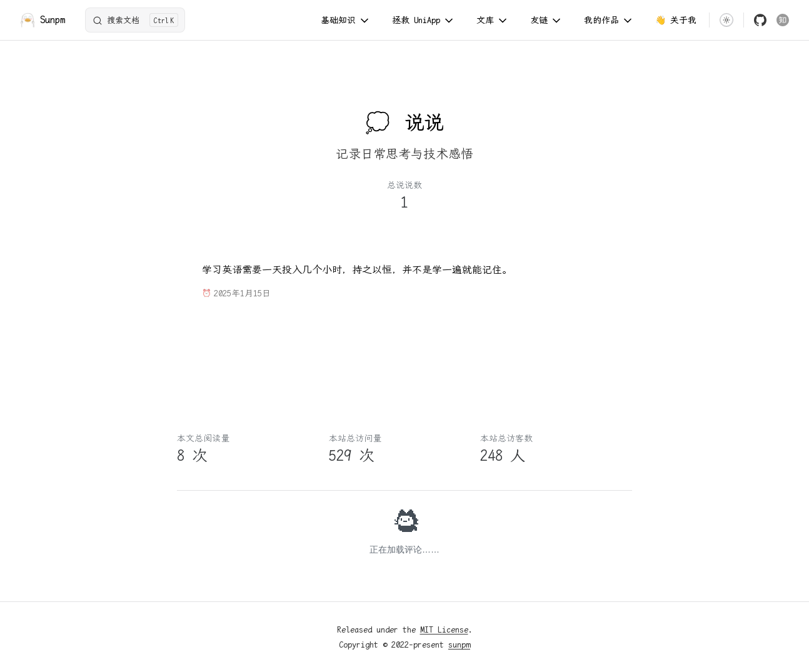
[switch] (726, 20)
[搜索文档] (135, 20)
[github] (760, 20)
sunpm (459, 644)
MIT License (444, 629)
